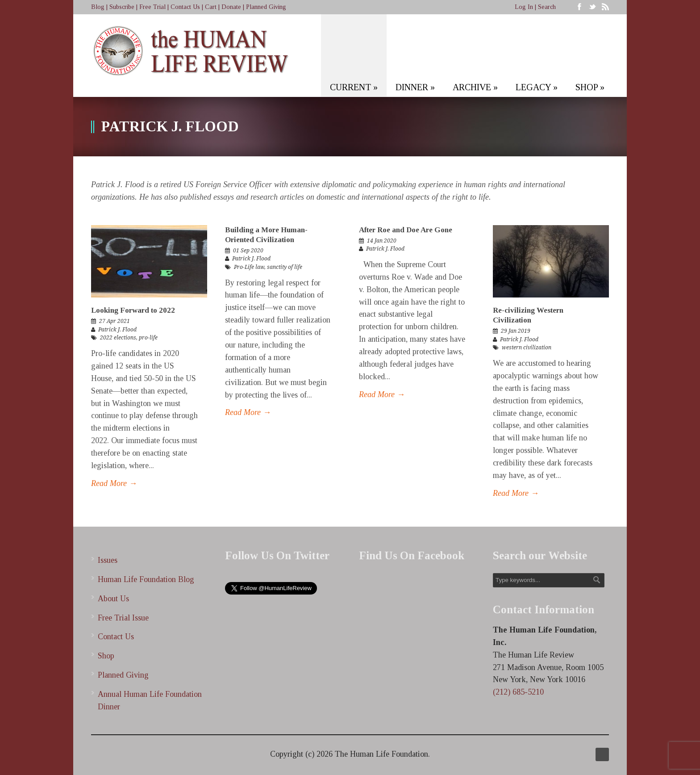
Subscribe (122, 7)
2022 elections (118, 338)
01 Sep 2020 (248, 251)
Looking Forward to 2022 (133, 310)
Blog (98, 7)
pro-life (148, 338)
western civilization (527, 348)
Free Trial (152, 7)
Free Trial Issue (123, 618)
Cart (211, 7)
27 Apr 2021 (115, 321)
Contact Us (185, 7)
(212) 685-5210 (518, 692)
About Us (113, 599)
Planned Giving (266, 7)
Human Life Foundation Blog (146, 579)
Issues (108, 560)
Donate (231, 7)
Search (547, 7)
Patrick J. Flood (117, 330)
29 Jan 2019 (516, 331)
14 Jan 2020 (382, 241)
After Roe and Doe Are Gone (406, 230)
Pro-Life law (249, 267)
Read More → (114, 483)
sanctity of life (285, 267)
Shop (106, 656)
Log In (524, 7)
